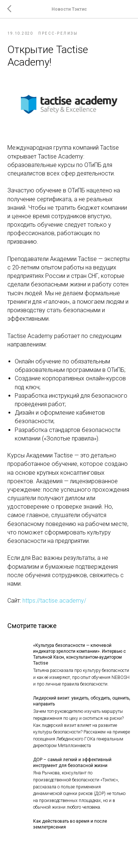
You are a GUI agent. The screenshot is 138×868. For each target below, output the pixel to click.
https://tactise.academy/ (54, 601)
